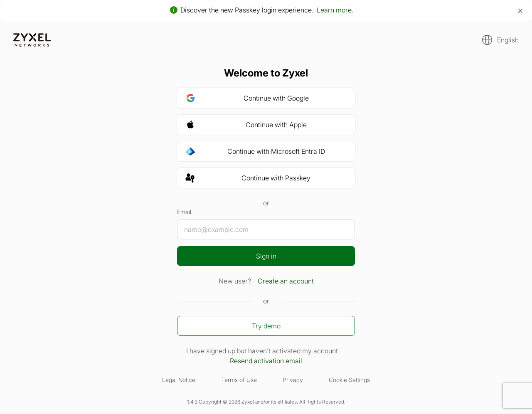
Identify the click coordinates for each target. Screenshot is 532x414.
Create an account (286, 281)
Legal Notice (179, 380)
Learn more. (335, 10)
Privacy (293, 380)
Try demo (266, 326)
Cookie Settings (349, 380)
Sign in (266, 256)
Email (184, 212)
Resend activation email (266, 361)
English (508, 40)
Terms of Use (239, 380)
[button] (498, 40)
